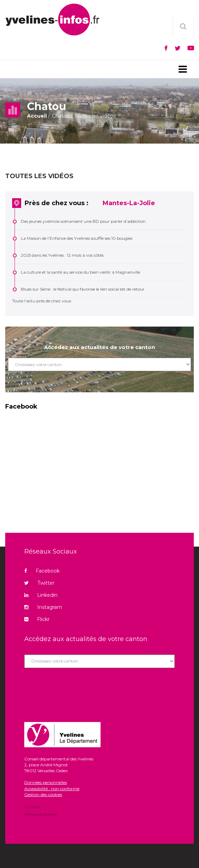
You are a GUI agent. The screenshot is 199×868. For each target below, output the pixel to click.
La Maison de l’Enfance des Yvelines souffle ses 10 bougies (77, 238)
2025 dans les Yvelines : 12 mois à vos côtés (62, 255)
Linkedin (41, 595)
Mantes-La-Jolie (129, 203)
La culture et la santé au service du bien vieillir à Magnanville (80, 272)
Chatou (61, 116)
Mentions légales (41, 814)
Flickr (37, 619)
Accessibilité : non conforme (52, 789)
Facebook (42, 571)
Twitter (39, 583)
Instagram (43, 607)
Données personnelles (46, 782)
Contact (32, 807)
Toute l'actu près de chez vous (42, 301)
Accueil (37, 116)
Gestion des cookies (43, 794)
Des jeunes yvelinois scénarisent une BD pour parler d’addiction (83, 221)
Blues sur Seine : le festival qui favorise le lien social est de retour (83, 289)
